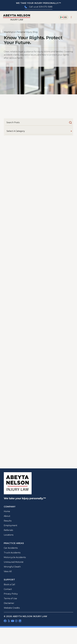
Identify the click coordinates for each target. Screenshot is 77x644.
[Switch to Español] (64, 17)
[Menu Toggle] (71, 17)
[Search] (38, 123)
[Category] (38, 131)
